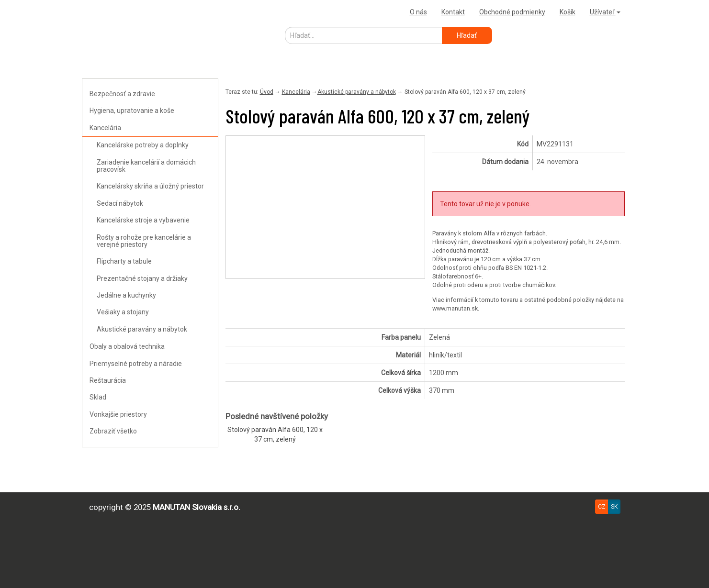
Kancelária (105, 128)
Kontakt (453, 12)
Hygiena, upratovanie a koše (132, 111)
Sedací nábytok (120, 203)
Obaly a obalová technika (127, 346)
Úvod (267, 92)
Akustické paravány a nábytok (142, 329)
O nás (418, 12)
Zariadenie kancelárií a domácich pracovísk (146, 166)
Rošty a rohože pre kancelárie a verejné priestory (144, 241)
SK (614, 507)
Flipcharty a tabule (124, 261)
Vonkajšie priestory (118, 414)
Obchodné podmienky (512, 12)
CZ (602, 507)
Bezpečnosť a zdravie (122, 94)
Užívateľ (605, 12)
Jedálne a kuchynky (126, 295)
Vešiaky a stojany (123, 312)
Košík (568, 12)
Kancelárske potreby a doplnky (143, 145)
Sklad (98, 397)
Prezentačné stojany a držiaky (142, 278)
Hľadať (467, 35)
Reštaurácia (108, 380)
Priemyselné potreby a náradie (136, 364)
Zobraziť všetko (113, 431)
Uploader (99, 12)
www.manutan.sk (455, 308)
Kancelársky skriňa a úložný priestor (150, 186)
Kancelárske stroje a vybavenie (143, 220)
